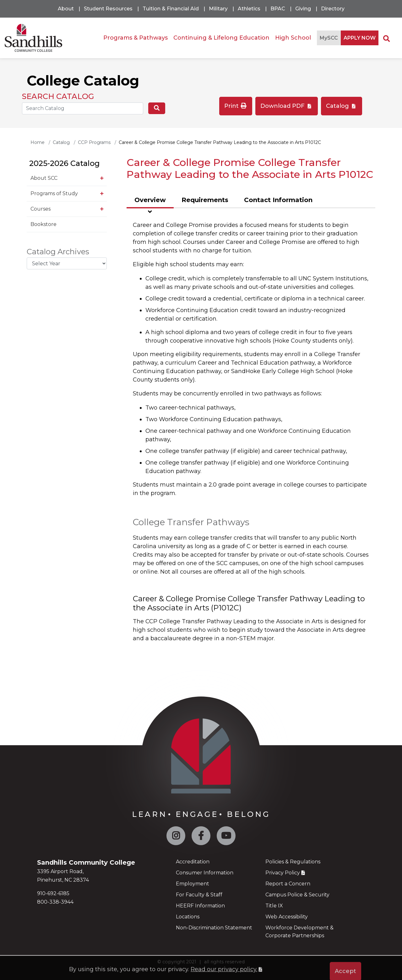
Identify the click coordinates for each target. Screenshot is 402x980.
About (66, 9)
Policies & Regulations (293, 862)
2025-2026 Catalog (65, 163)
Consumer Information (205, 873)
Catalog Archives (58, 252)
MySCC (329, 38)
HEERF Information (200, 906)
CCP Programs (94, 142)
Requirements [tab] (205, 200)
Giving (303, 9)
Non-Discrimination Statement (214, 928)
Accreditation (193, 862)
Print (236, 106)
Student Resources (108, 9)
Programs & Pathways (136, 38)
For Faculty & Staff (199, 895)
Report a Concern (288, 884)
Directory (333, 9)
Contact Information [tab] (278, 200)
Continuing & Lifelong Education (221, 38)
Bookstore (43, 224)
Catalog (338, 106)
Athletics (249, 9)
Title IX (274, 906)
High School (293, 38)
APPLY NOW (360, 38)
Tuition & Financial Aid (171, 9)
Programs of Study (54, 193)
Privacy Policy (283, 873)
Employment (193, 884)
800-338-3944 (55, 902)
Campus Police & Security (297, 895)
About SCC (44, 178)
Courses (41, 209)
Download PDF (283, 106)
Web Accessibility (287, 917)
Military (218, 9)
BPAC (278, 9)
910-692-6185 (53, 893)
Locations (188, 917)
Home (38, 142)
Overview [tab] (150, 200)
